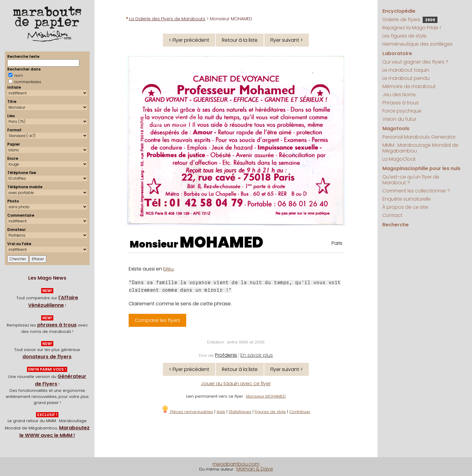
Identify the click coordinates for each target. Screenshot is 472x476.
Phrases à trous (401, 103)
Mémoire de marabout (409, 86)
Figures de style (270, 412)
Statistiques (240, 412)
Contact (392, 215)
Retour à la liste (240, 40)
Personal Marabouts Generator (419, 137)
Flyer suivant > (287, 40)
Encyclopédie (399, 11)
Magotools (396, 128)
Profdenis (226, 355)
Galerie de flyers (410, 20)
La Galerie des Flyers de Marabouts (167, 19)
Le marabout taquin (406, 70)
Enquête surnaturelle (407, 199)
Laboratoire (397, 53)
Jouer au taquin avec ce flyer (236, 384)
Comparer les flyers (157, 320)
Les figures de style (404, 36)
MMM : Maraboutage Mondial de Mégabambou (420, 148)
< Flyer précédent (189, 40)
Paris (337, 243)
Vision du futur (399, 119)
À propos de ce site (405, 207)
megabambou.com (236, 464)
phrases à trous (57, 325)
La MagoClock (399, 159)
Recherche (396, 225)
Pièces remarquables (187, 412)
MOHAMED (222, 242)
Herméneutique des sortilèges (418, 44)
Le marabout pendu (406, 78)
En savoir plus (257, 355)
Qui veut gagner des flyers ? (415, 62)
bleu (168, 269)
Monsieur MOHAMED (266, 396)
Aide (221, 412)
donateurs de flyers (47, 357)
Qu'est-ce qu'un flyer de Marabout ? (411, 180)
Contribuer (300, 412)
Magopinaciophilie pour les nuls (421, 168)
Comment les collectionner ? (416, 191)
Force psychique (402, 111)
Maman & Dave (255, 469)
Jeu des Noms (399, 95)
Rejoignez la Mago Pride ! (412, 28)
